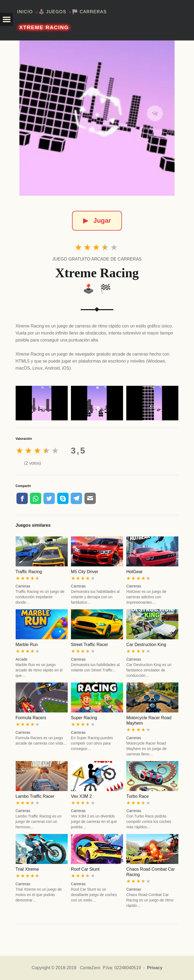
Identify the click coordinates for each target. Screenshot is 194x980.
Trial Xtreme (27, 869)
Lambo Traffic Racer (35, 796)
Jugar (97, 220)
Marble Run (27, 645)
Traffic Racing (29, 572)
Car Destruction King (146, 645)
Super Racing (84, 718)
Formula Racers (31, 718)
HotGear (134, 572)
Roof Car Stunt (85, 869)
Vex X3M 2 (81, 796)
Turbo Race (137, 796)
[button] (6, 19)
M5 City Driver (85, 572)
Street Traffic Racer (90, 645)
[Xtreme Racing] (97, 118)
